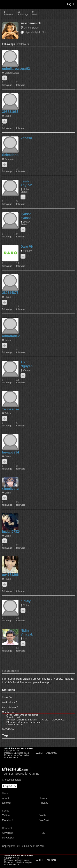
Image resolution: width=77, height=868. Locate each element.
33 (21, 619)
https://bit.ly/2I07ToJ (36, 32)
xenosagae (11, 409)
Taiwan (8, 413)
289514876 (10, 293)
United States (31, 28)
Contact (7, 803)
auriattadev (11, 336)
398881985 (10, 112)
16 (21, 381)
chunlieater (11, 488)
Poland (8, 340)
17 (21, 308)
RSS (42, 833)
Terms (43, 798)
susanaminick (31, 23)
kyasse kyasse (26, 216)
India (26, 639)
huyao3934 (11, 452)
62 (21, 649)
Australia (9, 159)
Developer (8, 838)
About (6, 798)
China (8, 116)
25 (21, 503)
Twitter (6, 815)
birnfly (26, 601)
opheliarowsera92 (16, 69)
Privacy (44, 803)
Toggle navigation (5, 4)
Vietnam (28, 251)
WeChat (44, 820)
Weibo (43, 815)
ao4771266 (10, 575)
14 (21, 265)
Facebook (8, 820)
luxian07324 (11, 532)
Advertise (8, 833)
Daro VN (27, 247)
